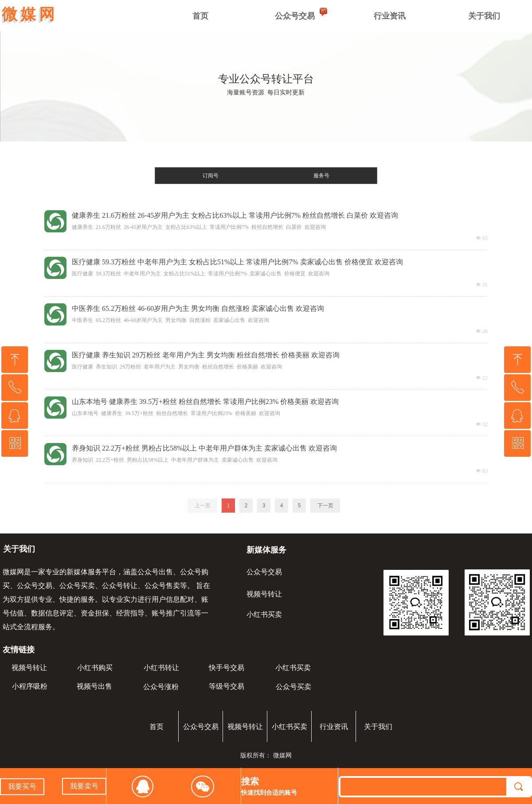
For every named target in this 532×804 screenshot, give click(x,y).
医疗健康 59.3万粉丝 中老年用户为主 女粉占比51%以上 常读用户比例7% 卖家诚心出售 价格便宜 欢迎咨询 (237, 262)
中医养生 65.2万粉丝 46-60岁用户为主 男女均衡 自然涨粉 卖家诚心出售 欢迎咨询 (198, 308)
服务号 (321, 176)
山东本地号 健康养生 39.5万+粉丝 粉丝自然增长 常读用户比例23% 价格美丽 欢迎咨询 (205, 402)
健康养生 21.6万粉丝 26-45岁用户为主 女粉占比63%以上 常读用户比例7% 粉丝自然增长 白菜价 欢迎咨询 (235, 215)
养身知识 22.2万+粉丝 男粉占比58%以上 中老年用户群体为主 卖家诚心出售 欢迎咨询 (204, 448)
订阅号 (211, 176)
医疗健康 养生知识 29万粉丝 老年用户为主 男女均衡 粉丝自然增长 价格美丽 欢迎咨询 (206, 355)
